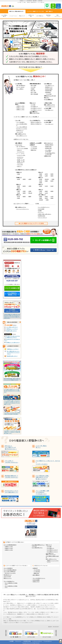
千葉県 (53, 179)
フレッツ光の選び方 (20, 122)
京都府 (30, 191)
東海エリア (19, 184)
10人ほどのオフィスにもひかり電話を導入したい (12, 492)
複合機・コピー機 (21, 160)
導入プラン (47, 98)
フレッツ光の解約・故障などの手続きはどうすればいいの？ (42, 492)
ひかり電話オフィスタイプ (36, 108)
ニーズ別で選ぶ (19, 84)
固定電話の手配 (48, 148)
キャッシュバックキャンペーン (23, 209)
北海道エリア (19, 172)
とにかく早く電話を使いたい (41, 447)
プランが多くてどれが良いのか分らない (12, 462)
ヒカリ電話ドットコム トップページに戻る (31, 522)
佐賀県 (46, 196)
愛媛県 (30, 196)
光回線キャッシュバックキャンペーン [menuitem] (53, 561)
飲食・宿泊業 (34, 85)
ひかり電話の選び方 (4, 16)
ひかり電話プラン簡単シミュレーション (35, 112)
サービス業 (33, 87)
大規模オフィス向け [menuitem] (9, 550)
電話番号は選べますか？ (12, 331)
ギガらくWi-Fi (20, 165)
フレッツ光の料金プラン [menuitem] (9, 581)
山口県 (46, 193)
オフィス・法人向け (20, 87)
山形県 (46, 176)
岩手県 (46, 174)
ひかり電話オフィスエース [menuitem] (52, 552)
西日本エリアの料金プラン (36, 122)
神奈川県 (47, 179)
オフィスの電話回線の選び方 (20, 104)
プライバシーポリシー (42, 218)
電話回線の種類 (48, 91)
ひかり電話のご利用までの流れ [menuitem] (52, 557)
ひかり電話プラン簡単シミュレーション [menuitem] (51, 554)
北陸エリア (41, 184)
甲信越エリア (19, 177)
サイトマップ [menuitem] (19, 641)
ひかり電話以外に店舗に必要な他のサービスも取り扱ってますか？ (42, 477)
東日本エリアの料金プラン (36, 124)
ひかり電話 (33, 105)
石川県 (46, 186)
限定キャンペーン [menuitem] (8, 578)
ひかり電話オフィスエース (36, 110)
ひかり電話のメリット (50, 85)
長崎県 (41, 198)
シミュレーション (13, 16)
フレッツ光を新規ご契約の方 (22, 125)
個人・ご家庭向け (20, 89)
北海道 (19, 174)
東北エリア (41, 172)
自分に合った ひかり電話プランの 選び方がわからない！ (11, 447)
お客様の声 (32, 145)
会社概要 (40, 211)
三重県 (30, 186)
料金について (22, 16)
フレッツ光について (49, 124)
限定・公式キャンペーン (50, 105)
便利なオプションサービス (50, 96)
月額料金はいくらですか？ (12, 329)
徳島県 (24, 196)
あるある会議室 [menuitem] (36, 580)
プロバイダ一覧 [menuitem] (7, 577)
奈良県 (19, 193)
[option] (15, 634)
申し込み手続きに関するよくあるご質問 (50, 154)
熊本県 (46, 198)
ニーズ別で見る (34, 148)
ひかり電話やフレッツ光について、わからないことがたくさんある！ (48, 462)
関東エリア (41, 177)
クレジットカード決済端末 (23, 148)
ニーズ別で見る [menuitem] (37, 572)
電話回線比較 (48, 92)
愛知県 (19, 186)
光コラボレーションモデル (22, 129)
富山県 (52, 186)
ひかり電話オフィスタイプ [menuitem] (52, 550)
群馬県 (41, 183)
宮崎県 (52, 198)
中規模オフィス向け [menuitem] (9, 548)
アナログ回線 (49, 94)
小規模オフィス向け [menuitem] (9, 547)
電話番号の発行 (48, 147)
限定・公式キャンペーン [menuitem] (51, 559)
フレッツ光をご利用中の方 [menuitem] (10, 572)
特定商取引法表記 (42, 216)
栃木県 (52, 181)
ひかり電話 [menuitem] (49, 547)
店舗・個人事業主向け (21, 85)
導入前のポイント (20, 130)
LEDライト (19, 166)
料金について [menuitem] (49, 545)
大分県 (52, 196)
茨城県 (46, 181)
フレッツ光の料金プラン (35, 120)
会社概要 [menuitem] (12, 641)
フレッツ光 (35, 11)
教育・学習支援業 (34, 94)
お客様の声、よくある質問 (36, 143)
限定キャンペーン (58, 16)
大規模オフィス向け (20, 110)
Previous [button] (6, 633)
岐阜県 (24, 186)
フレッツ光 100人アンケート (44, 207)
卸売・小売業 (34, 92)
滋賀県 (24, 193)
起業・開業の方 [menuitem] (36, 575)
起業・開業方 (49, 11)
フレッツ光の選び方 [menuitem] (8, 568)
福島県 (52, 176)
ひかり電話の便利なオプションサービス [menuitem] (38, 545)
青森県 (41, 174)
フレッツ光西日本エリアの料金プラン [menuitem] (11, 584)
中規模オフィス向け (20, 108)
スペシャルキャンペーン (50, 107)
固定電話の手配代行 (49, 145)
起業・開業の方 (19, 143)
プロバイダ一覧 (19, 132)
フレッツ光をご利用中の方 (22, 127)
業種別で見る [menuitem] (36, 573)
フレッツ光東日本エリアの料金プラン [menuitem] (11, 587)
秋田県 (52, 174)
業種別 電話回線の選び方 (35, 84)
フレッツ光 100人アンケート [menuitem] (39, 578)
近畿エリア (19, 190)
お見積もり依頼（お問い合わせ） (45, 214)
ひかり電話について (49, 110)
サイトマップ (41, 212)
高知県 (19, 198)
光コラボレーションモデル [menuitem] (10, 573)
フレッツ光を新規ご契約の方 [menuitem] (10, 570)
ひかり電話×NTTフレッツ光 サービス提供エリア (26, 170)
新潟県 (19, 179)
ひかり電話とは (40, 16)
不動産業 (33, 89)
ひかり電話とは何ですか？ (12, 327)
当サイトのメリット (49, 143)
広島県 (41, 191)
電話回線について (49, 16)
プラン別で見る (34, 147)
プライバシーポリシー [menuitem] (38, 641)
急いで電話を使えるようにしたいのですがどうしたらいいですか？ (13, 353)
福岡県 (41, 196)
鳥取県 (46, 191)
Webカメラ (19, 150)
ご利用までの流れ (31, 16)
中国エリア (41, 190)
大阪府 (19, 191)
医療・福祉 (33, 91)
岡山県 (41, 193)
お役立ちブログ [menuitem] (36, 582)
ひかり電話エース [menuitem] (51, 548)
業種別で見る (34, 150)
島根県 (52, 191)
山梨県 (30, 179)
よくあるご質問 (48, 108)
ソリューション (19, 145)
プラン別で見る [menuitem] (37, 570)
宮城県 (41, 176)
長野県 (24, 179)
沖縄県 (47, 200)
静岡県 (19, 188)
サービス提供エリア (49, 100)
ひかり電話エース (34, 106)
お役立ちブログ (48, 156)
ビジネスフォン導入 (21, 155)
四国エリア (19, 195)
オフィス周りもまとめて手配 (48, 151)
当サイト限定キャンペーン (22, 136)
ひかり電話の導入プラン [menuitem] (37, 548)
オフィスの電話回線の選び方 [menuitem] (10, 545)
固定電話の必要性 (49, 89)
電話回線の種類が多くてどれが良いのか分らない (12, 477)
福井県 (41, 186)
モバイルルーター (21, 152)
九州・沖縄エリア (42, 195)
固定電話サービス (49, 87)
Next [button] (56, 633)
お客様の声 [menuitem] (35, 568)
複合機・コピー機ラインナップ (21, 162)
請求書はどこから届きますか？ (13, 342)
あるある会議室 (41, 209)
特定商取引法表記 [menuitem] (27, 641)
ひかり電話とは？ (48, 84)
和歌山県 (30, 193)
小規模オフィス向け (20, 106)
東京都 (41, 179)
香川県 (19, 196)
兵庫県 (24, 191)
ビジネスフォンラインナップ (20, 158)
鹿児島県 (41, 200)
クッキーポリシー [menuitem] (48, 641)
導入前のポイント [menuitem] (8, 575)
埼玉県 (41, 181)
